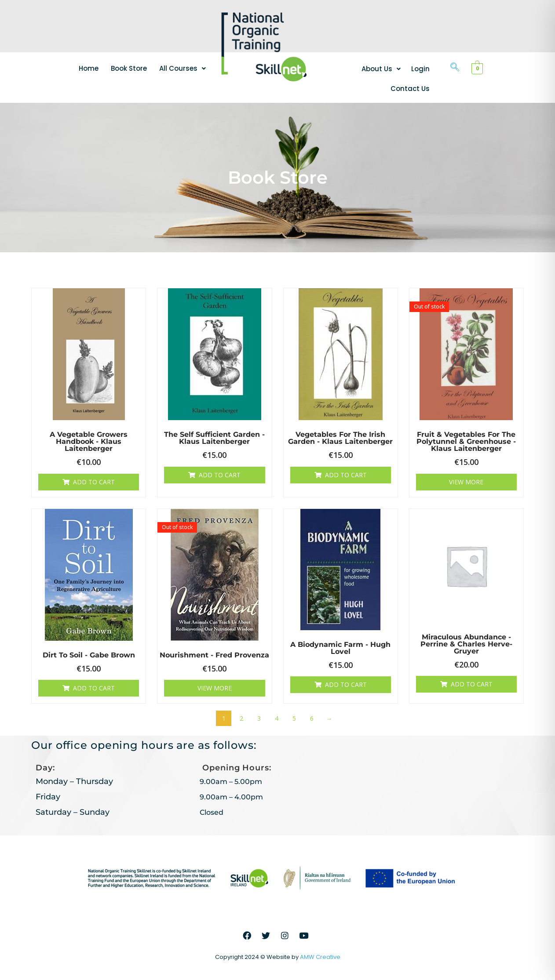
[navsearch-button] (455, 68)
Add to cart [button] (94, 482)
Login (420, 69)
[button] (183, 68)
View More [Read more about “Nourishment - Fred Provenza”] (215, 688)
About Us (381, 69)
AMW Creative (320, 957)
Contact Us (410, 89)
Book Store (129, 68)
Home (89, 68)
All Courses (183, 68)
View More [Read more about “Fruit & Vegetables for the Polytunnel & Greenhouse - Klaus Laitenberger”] (466, 482)
